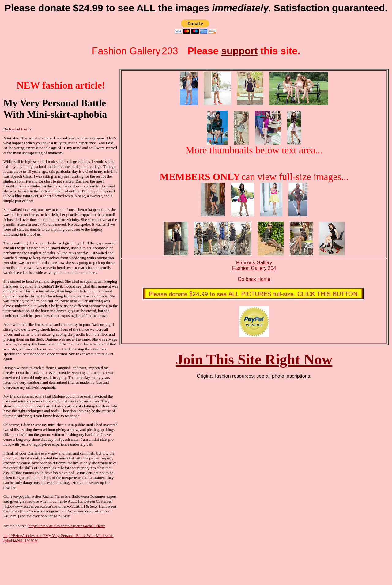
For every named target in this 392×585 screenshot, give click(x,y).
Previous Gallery (254, 263)
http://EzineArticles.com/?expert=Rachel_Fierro (67, 526)
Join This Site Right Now (254, 359)
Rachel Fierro (20, 129)
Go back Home (254, 279)
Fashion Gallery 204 (254, 268)
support (239, 51)
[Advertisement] (34, 562)
